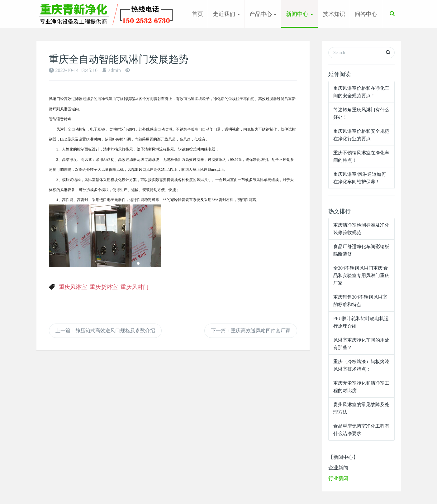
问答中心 (366, 14)
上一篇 (105, 331)
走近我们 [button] (226, 14)
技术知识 (334, 14)
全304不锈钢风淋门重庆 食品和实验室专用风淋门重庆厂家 (361, 276)
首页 (197, 14)
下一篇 (251, 331)
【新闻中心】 (343, 457)
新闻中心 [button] (299, 14)
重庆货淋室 (104, 287)
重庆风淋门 (135, 287)
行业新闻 (338, 478)
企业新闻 (338, 468)
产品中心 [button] (263, 14)
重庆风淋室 (73, 287)
